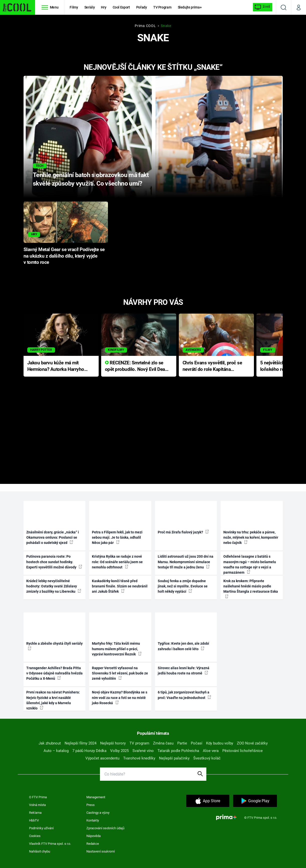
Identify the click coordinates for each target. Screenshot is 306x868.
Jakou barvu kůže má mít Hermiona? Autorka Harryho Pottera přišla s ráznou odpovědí (56, 366)
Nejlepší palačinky (174, 758)
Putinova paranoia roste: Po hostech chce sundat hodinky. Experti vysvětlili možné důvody (54, 562)
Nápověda (94, 836)
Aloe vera (211, 751)
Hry (104, 7)
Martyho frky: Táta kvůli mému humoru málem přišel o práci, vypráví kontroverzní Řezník (117, 649)
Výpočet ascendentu (102, 758)
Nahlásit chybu (40, 851)
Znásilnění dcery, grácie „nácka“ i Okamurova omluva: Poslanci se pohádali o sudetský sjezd (53, 538)
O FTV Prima (38, 797)
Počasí (197, 743)
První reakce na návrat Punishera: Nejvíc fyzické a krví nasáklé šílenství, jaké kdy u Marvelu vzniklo (53, 700)
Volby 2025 (119, 751)
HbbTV (34, 820)
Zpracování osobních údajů (105, 828)
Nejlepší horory (113, 743)
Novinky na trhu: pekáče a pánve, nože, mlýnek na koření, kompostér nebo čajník (251, 538)
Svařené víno (143, 751)
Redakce (93, 844)
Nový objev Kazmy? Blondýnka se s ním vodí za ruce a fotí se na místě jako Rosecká (120, 698)
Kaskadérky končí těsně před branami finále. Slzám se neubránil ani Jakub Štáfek (120, 586)
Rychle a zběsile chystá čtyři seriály (54, 646)
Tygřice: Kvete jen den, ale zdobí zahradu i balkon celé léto (183, 646)
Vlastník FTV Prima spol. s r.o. (50, 844)
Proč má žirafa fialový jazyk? (183, 532)
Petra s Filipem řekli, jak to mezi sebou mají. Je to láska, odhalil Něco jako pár (117, 538)
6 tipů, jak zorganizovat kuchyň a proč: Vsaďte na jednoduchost (184, 695)
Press (91, 805)
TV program (139, 743)
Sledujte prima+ (190, 7)
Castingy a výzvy (98, 813)
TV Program (162, 7)
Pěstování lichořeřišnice (243, 751)
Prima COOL (145, 26)
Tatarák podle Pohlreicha (178, 751)
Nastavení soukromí (101, 851)
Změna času (163, 743)
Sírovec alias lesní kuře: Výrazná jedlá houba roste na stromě (184, 671)
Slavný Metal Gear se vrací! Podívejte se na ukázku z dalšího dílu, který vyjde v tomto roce (64, 256)
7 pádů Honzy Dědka (89, 751)
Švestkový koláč (207, 758)
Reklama (35, 813)
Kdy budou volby (220, 743)
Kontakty (93, 820)
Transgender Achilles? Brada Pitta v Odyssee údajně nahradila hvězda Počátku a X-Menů (54, 673)
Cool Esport (121, 7)
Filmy (74, 7)
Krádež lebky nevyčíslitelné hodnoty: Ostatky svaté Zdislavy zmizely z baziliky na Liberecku (54, 586)
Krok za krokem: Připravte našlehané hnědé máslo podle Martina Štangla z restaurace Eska (251, 589)
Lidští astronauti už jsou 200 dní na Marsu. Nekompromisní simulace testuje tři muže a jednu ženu (186, 562)
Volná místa (37, 805)
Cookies (35, 836)
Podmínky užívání (41, 828)
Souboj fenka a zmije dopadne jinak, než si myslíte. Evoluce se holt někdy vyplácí (183, 586)
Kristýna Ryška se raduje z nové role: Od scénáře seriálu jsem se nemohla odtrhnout (117, 562)
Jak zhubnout (50, 743)
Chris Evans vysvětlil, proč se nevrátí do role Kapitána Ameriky (212, 366)
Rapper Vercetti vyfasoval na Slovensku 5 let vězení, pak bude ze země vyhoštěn (120, 673)
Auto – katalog (56, 751)
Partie (182, 743)
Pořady (142, 7)
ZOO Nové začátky (252, 743)
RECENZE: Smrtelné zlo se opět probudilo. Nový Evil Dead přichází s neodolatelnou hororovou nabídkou (136, 366)
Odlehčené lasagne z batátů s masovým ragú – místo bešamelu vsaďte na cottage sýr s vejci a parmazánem (250, 564)
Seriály (90, 7)
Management (96, 797)
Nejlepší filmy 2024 (81, 743)
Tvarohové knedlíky (139, 758)
